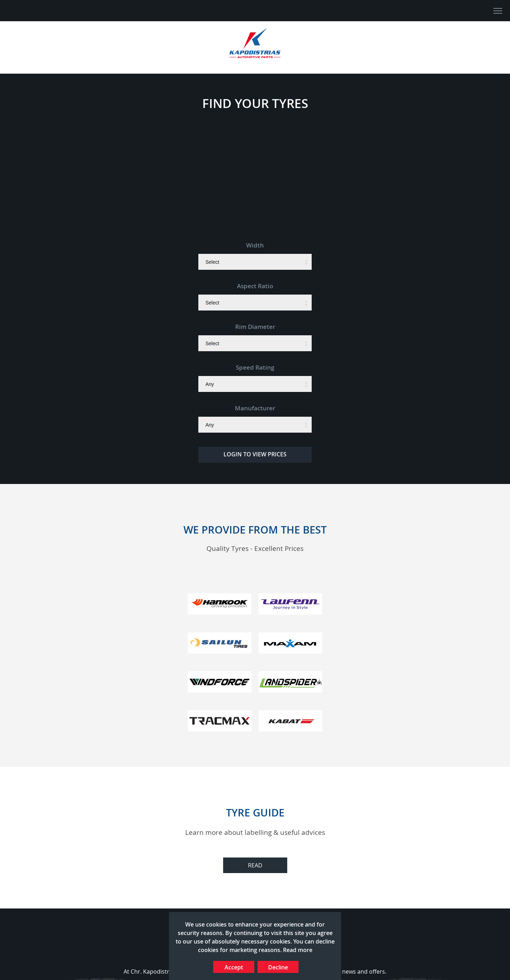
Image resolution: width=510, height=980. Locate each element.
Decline (278, 967)
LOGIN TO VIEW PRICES (255, 454)
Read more (298, 950)
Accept (234, 967)
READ (255, 865)
